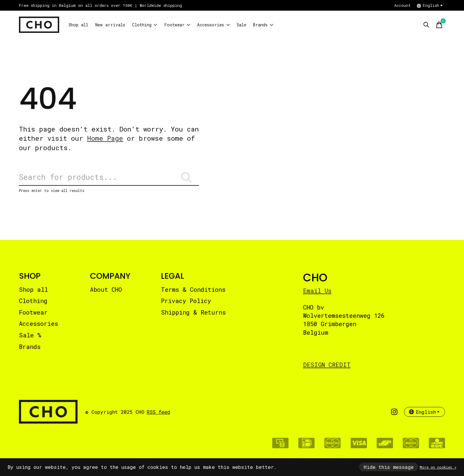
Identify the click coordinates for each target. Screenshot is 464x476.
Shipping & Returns (193, 316)
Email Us (317, 294)
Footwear (200, 25)
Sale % (30, 339)
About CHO (106, 293)
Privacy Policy (186, 305)
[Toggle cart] (439, 25)
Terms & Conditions (193, 293)
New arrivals (120, 25)
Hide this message (389, 467)
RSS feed (158, 416)
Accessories (243, 25)
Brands (304, 25)
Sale (277, 25)
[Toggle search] (426, 25)
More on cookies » (438, 467)
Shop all (82, 25)
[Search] (109, 179)
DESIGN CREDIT (327, 368)
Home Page (105, 138)
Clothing (162, 25)
